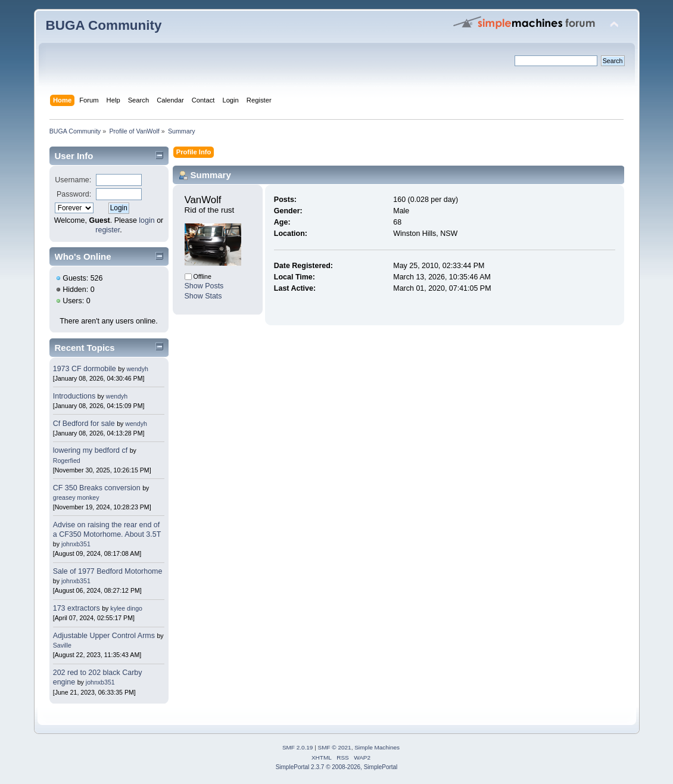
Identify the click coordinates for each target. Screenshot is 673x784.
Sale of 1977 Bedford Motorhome (108, 571)
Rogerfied (67, 461)
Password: (74, 194)
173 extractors (77, 608)
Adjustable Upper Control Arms (104, 636)
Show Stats (203, 296)
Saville (62, 645)
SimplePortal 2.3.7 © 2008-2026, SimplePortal (337, 767)
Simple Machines (377, 747)
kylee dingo (126, 608)
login (147, 220)
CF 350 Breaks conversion (97, 488)
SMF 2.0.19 (298, 747)
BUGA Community (104, 25)
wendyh (137, 369)
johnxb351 (76, 544)
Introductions (74, 396)
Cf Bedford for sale (84, 424)
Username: (73, 180)
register (108, 230)
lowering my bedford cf (90, 450)
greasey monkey (76, 497)
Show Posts (204, 286)
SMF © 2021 (335, 747)
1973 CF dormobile (85, 369)
